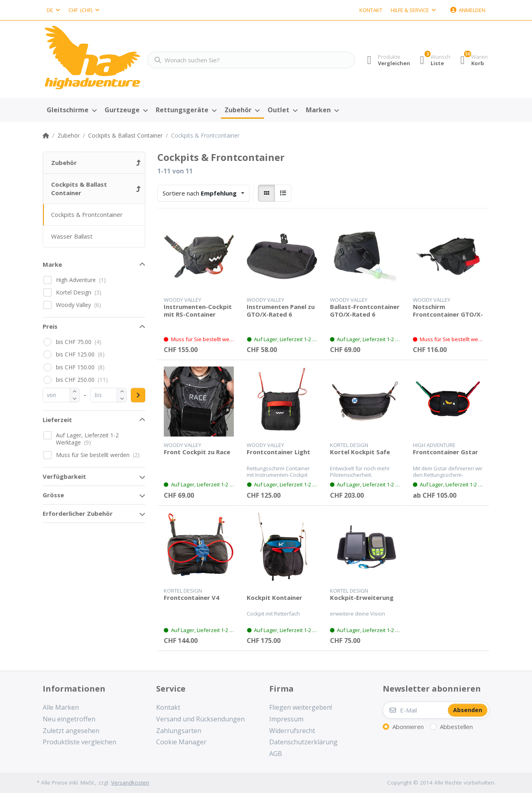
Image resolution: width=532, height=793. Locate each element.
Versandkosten (130, 783)
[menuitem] (72, 110)
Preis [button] (50, 326)
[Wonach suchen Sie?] (248, 60)
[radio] (266, 193)
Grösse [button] (53, 495)
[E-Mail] (415, 710)
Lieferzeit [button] (57, 420)
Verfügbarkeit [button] (64, 476)
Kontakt (371, 10)
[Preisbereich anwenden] (138, 395)
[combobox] (53, 10)
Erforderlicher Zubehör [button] (78, 513)
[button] (75, 399)
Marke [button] (52, 264)
